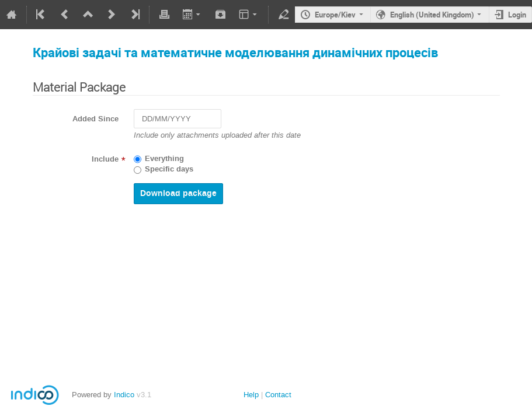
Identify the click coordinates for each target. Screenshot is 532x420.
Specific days (169, 169)
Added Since (95, 119)
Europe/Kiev (335, 15)
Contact (278, 395)
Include (105, 159)
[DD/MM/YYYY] (178, 119)
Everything (164, 159)
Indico (124, 395)
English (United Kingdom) (432, 15)
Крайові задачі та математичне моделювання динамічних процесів (235, 52)
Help (251, 395)
